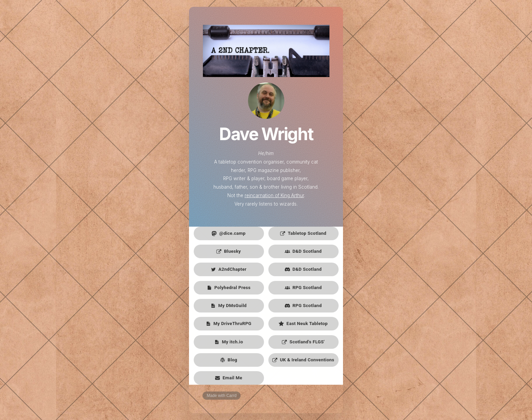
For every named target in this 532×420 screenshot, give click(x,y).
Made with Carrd (222, 396)
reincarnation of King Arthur (274, 196)
